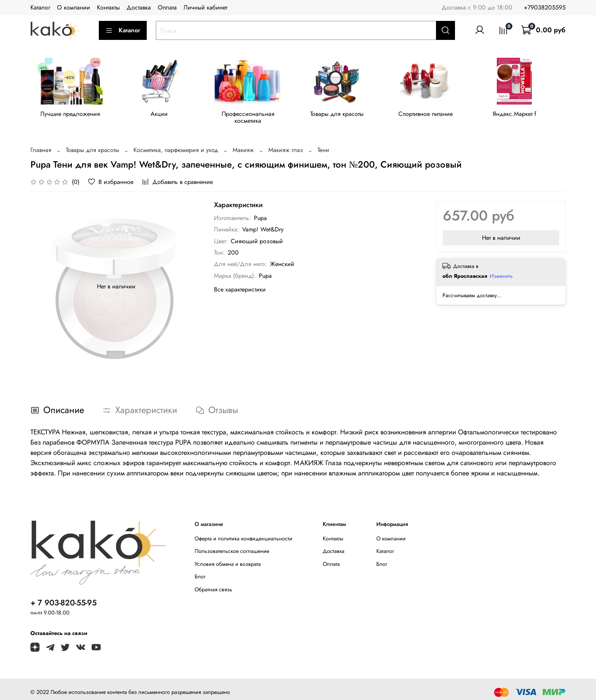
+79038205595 (545, 7)
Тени (323, 144)
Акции (162, 115)
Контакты (108, 7)
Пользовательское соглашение (232, 545)
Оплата (167, 7)
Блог (200, 571)
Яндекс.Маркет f (525, 115)
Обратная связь (213, 584)
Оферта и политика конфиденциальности (243, 533)
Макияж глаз (286, 144)
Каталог (40, 7)
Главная (41, 144)
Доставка (139, 7)
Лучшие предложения (71, 115)
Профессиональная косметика (253, 115)
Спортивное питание (434, 115)
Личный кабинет (205, 7)
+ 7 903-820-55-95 (63, 597)
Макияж (243, 144)
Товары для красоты (343, 115)
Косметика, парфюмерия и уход (176, 144)
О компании (74, 7)
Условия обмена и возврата (228, 558)
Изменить (501, 270)
